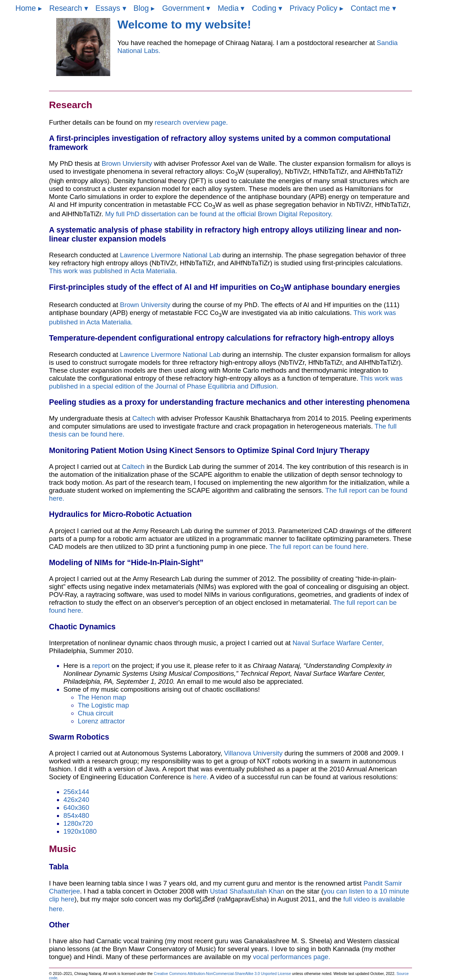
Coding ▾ (267, 8)
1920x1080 (80, 831)
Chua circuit (96, 713)
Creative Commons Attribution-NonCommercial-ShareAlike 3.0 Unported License (223, 974)
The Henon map (102, 697)
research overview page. (191, 122)
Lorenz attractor (101, 721)
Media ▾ (231, 8)
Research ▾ (69, 8)
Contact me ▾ (373, 8)
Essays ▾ (111, 8)
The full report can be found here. (319, 547)
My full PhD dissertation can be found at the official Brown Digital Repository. (219, 214)
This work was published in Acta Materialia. (113, 271)
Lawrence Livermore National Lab (170, 255)
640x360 (76, 808)
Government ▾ (186, 8)
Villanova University (254, 753)
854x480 (76, 815)
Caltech (144, 418)
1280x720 (78, 823)
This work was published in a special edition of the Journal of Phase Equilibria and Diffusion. (226, 382)
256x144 (76, 792)
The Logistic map (103, 705)
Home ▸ (29, 8)
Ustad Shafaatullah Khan (247, 891)
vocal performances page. (292, 957)
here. (202, 777)
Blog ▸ (144, 8)
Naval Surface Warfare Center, (338, 643)
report (102, 666)
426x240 (76, 800)
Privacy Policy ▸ (317, 8)
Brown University (145, 305)
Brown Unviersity (127, 163)
